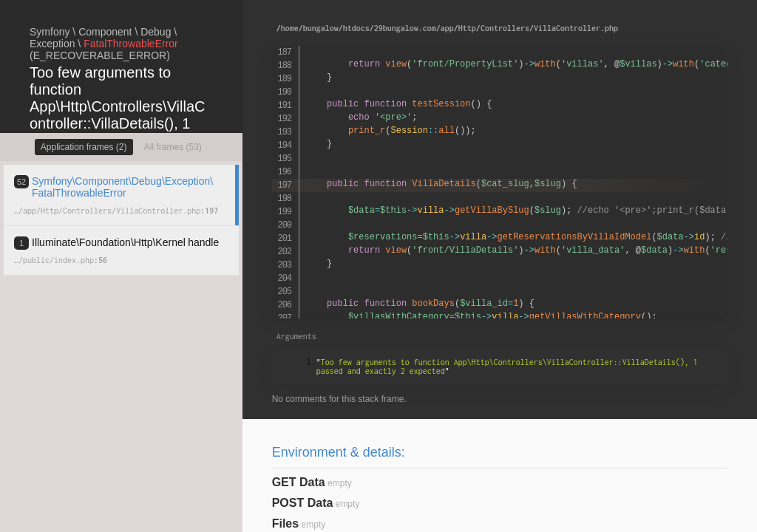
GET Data (299, 482)
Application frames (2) (84, 147)
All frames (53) (173, 147)
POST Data (303, 503)
